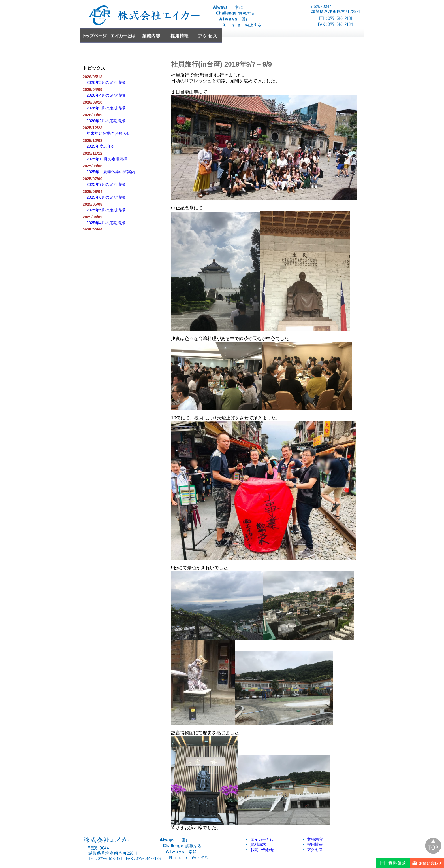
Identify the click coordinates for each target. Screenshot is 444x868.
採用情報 (315, 844)
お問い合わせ (262, 850)
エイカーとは (262, 839)
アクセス (315, 850)
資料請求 (258, 844)
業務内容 (315, 839)
